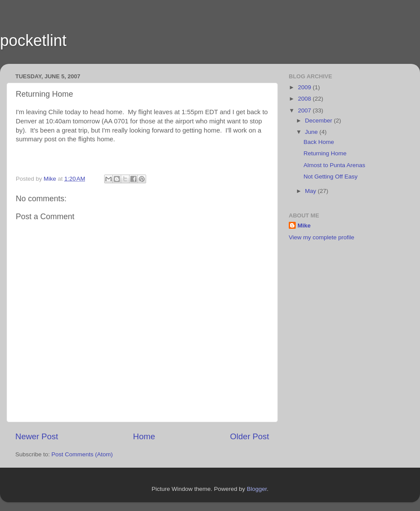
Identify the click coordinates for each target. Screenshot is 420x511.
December (319, 121)
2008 (305, 99)
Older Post (250, 436)
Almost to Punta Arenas (334, 165)
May (311, 191)
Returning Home (325, 153)
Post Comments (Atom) (82, 454)
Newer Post (37, 436)
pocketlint (33, 40)
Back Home (319, 142)
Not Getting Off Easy (331, 177)
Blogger (257, 489)
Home (144, 436)
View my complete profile (322, 237)
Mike (304, 226)
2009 (305, 87)
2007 (305, 110)
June (312, 132)
